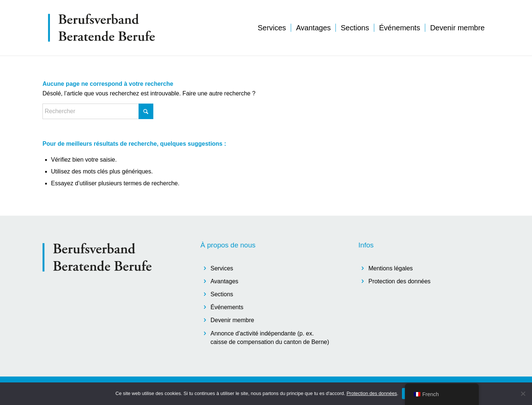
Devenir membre (232, 320)
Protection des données (399, 281)
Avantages (224, 281)
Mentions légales (391, 268)
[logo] (102, 28)
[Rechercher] (98, 111)
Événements (227, 307)
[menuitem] (272, 28)
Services (222, 268)
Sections (222, 294)
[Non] (523, 394)
